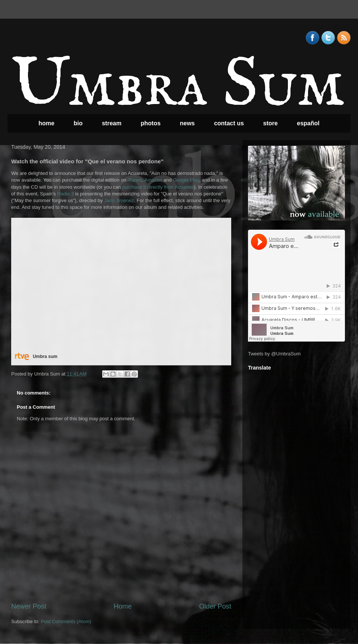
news (187, 123)
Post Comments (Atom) (66, 621)
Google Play (186, 180)
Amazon (153, 180)
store (271, 123)
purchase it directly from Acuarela (158, 187)
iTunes (135, 180)
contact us (229, 123)
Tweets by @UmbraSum (274, 354)
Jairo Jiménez (119, 200)
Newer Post (29, 606)
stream (112, 123)
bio (78, 123)
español (308, 123)
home (46, 123)
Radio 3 (65, 194)
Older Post (215, 606)
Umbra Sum (178, 86)
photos (150, 123)
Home (123, 606)
